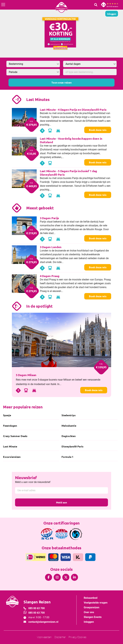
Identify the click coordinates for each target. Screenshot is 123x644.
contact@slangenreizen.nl (43, 622)
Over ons (89, 612)
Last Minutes (38, 99)
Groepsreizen (92, 607)
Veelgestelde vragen (96, 603)
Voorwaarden (44, 637)
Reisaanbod (91, 598)
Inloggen (89, 622)
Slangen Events (93, 617)
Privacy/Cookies (77, 637)
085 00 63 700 (37, 608)
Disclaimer (60, 637)
